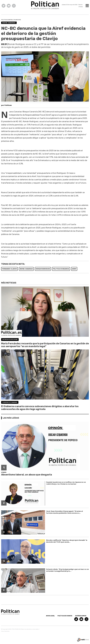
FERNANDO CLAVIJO (9, 269)
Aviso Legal (50, 616)
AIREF (74, 269)
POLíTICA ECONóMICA (61, 269)
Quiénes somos (81, 616)
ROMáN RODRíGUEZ (43, 269)
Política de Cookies (65, 616)
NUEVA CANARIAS (26, 269)
